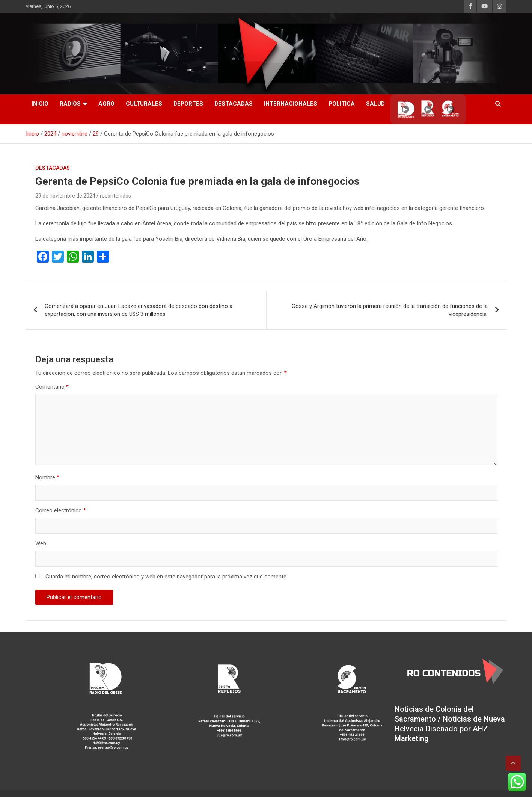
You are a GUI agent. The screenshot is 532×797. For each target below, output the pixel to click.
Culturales (144, 104)
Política (342, 104)
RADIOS (70, 104)
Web (41, 543)
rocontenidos (115, 196)
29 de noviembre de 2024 (65, 196)
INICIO (40, 104)
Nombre (47, 477)
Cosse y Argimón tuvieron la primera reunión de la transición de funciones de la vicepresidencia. (390, 310)
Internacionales (291, 104)
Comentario (52, 387)
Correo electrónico (61, 510)
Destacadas (234, 104)
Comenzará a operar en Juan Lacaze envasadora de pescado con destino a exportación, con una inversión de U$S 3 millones (139, 310)
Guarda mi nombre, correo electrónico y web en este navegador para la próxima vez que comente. (167, 577)
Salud (375, 104)
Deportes (188, 104)
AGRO (106, 104)
